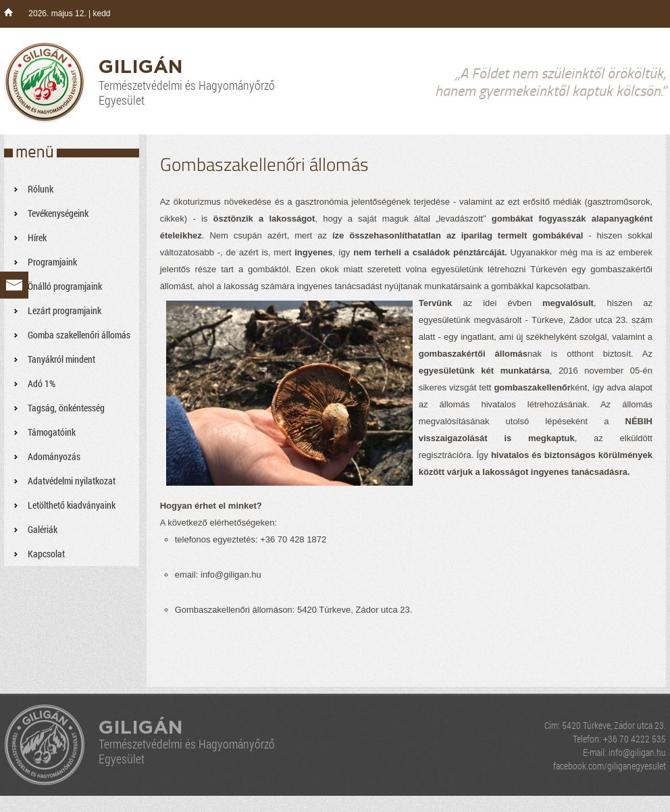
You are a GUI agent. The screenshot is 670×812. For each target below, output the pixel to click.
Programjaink (52, 262)
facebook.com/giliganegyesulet (610, 766)
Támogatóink (52, 432)
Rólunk (41, 189)
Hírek (37, 237)
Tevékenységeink (58, 213)
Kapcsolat (46, 554)
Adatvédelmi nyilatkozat (72, 481)
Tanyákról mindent (61, 359)
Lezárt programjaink (65, 310)
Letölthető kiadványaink (72, 505)
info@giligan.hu (637, 752)
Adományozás (54, 456)
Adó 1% (42, 383)
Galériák (43, 529)
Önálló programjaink (65, 286)
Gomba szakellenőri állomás (79, 335)
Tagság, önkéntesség (66, 408)
